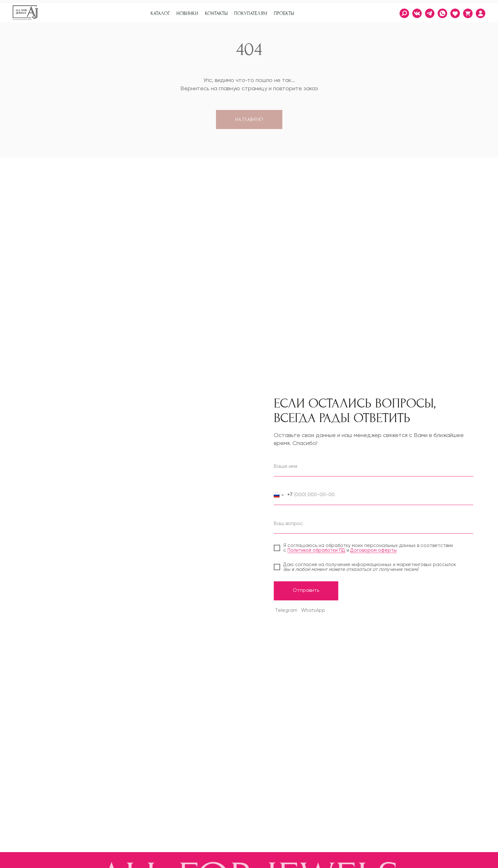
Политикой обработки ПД (316, 550)
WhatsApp (313, 610)
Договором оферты (373, 550)
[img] (481, 13)
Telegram (286, 610)
